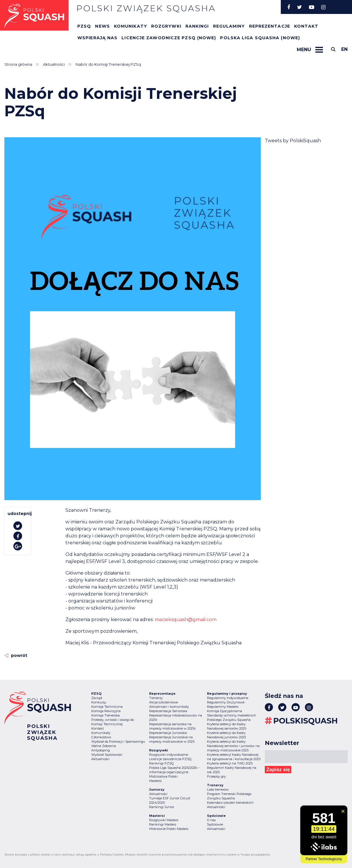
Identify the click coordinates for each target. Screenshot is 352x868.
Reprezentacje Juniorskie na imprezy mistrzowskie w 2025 (172, 739)
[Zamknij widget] (343, 811)
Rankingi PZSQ (161, 763)
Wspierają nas (97, 38)
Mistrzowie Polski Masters (169, 829)
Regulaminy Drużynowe (226, 702)
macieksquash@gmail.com (186, 620)
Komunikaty (131, 26)
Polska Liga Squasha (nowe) (260, 38)
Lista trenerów (218, 789)
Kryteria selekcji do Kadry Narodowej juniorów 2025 (226, 735)
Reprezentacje (270, 26)
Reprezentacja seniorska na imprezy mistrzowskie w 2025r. (173, 726)
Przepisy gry (216, 776)
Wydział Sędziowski (107, 755)
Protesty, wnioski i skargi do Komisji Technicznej (113, 722)
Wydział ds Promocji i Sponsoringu (118, 742)
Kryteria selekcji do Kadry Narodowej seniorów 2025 (227, 726)
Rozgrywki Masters (164, 820)
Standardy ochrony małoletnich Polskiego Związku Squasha (232, 718)
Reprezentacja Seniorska (168, 711)
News (102, 26)
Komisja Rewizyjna (106, 711)
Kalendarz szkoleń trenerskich (230, 803)
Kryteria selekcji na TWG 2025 (230, 763)
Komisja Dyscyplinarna (225, 711)
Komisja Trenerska (106, 715)
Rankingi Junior (162, 807)
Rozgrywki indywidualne (169, 755)
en (344, 49)
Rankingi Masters (163, 824)
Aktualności (54, 64)
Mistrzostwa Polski (163, 776)
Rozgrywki (166, 26)
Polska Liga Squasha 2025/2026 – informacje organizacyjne (174, 770)
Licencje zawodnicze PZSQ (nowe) (169, 38)
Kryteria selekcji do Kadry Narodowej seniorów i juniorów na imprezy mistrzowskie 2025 (233, 746)
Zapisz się (278, 770)
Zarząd (97, 698)
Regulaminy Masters (223, 707)
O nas (211, 820)
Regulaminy (229, 26)
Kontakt (306, 26)
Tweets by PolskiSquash (293, 141)
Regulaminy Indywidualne (228, 698)
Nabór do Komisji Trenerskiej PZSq (108, 64)
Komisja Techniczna (107, 707)
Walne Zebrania (104, 746)
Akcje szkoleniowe (164, 702)
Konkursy (99, 702)
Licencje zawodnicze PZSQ (170, 759)
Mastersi (155, 781)
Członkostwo (101, 737)
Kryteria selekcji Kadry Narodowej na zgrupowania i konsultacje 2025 (234, 757)
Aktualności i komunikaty (169, 707)
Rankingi (197, 26)
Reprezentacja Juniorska (168, 733)
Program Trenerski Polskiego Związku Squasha (229, 796)
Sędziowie (215, 824)
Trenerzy (156, 698)
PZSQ (84, 26)
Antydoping (101, 750)
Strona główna (18, 64)
